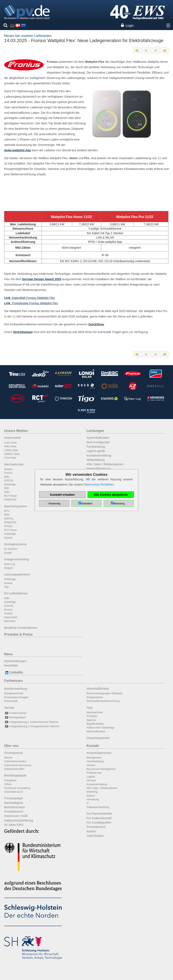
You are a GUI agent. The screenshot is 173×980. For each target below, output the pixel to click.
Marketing (92, 792)
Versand (91, 780)
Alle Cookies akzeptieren (111, 495)
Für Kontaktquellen (99, 823)
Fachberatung (96, 447)
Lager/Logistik (96, 451)
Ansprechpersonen (99, 753)
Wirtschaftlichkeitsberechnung (103, 701)
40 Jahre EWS (14, 825)
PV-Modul (92, 716)
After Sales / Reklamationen (105, 464)
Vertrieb (91, 765)
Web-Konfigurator (98, 442)
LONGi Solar (11, 450)
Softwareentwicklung (98, 807)
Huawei (8, 469)
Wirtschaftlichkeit (98, 689)
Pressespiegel (13, 798)
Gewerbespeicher (98, 738)
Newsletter (11, 665)
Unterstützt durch (14, 792)
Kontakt (93, 746)
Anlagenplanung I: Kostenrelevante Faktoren (31, 722)
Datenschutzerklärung (19, 820)
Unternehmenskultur (15, 761)
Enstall (8, 553)
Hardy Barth (11, 617)
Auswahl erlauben (62, 495)
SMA (7, 477)
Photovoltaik (11, 701)
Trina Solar (10, 458)
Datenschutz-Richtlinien (99, 485)
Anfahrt (91, 831)
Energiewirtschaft (14, 693)
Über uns (11, 746)
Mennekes (10, 621)
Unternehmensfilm (14, 769)
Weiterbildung (96, 460)
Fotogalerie (10, 780)
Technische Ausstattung (17, 788)
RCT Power (11, 496)
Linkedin (14, 672)
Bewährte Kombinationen (21, 628)
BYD (7, 511)
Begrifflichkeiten (95, 724)
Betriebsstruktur (15, 807)
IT (88, 803)
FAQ (90, 708)
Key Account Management (101, 769)
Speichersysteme (16, 506)
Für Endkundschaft (99, 818)
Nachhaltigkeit (13, 803)
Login (130, 26)
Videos (8, 784)
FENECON (10, 500)
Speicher (91, 720)
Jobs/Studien (95, 836)
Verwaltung (93, 800)
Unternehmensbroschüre (18, 765)
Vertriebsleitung (95, 761)
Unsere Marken (16, 431)
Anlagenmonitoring (17, 559)
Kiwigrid (8, 568)
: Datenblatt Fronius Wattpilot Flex (30, 298)
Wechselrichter (14, 464)
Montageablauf (15, 717)
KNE (7, 488)
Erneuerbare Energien (16, 697)
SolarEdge (10, 485)
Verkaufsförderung (99, 469)
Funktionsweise (15, 713)
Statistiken (87, 504)
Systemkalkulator (98, 438)
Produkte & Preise (18, 634)
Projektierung (94, 773)
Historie (8, 758)
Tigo (7, 587)
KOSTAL (9, 481)
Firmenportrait (13, 753)
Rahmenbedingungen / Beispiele (104, 693)
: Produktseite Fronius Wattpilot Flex (31, 303)
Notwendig (55, 504)
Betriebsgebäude (15, 775)
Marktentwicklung (16, 689)
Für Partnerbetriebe (99, 814)
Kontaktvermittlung (99, 455)
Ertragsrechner (95, 697)
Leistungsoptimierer (17, 574)
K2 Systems (11, 549)
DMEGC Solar (12, 454)
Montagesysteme (16, 544)
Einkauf (91, 796)
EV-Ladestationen (16, 593)
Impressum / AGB (16, 816)
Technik (9, 708)
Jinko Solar (10, 446)
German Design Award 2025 (42, 279)
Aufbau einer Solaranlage (100, 728)
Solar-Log (10, 564)
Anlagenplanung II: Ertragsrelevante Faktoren (32, 726)
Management (94, 758)
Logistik (91, 777)
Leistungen (95, 431)
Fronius (8, 473)
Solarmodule (13, 438)
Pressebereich (14, 812)
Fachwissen (14, 681)
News (8, 654)
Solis (7, 492)
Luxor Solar (10, 443)
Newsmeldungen (15, 661)
